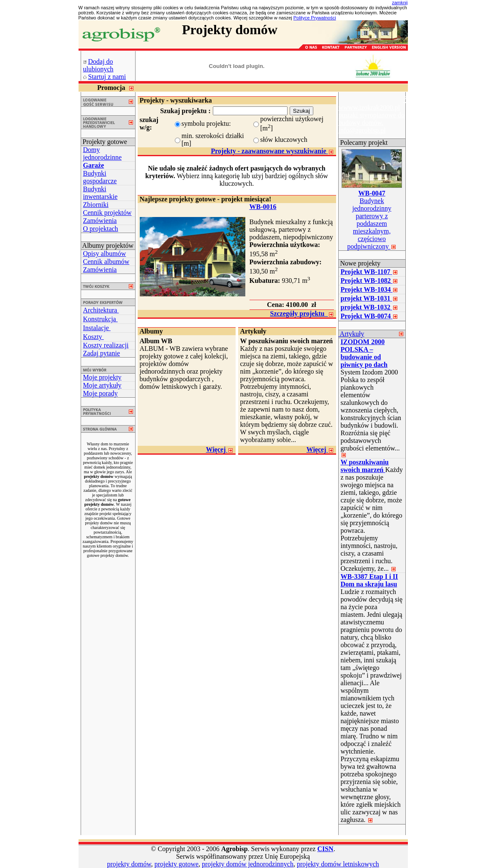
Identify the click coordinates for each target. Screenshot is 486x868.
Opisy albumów (105, 254)
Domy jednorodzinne (103, 153)
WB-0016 (263, 207)
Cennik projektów (107, 213)
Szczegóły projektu (302, 313)
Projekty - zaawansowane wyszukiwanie (272, 151)
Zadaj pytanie (102, 353)
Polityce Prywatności (315, 18)
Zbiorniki (96, 205)
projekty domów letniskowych (338, 864)
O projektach (101, 229)
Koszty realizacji (106, 345)
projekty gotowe (176, 864)
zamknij (400, 3)
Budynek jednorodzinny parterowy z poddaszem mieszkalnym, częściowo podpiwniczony (372, 220)
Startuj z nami (107, 77)
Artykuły (352, 334)
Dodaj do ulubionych (98, 65)
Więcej (220, 449)
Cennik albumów (106, 262)
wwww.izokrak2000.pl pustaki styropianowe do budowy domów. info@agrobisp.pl (372, 119)
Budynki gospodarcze (100, 177)
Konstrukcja (100, 319)
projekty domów (129, 864)
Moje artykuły (102, 385)
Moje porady (100, 393)
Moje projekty (102, 377)
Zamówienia (100, 221)
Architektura (101, 310)
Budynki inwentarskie (100, 193)
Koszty (94, 337)
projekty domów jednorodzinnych (248, 864)
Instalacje (97, 328)
